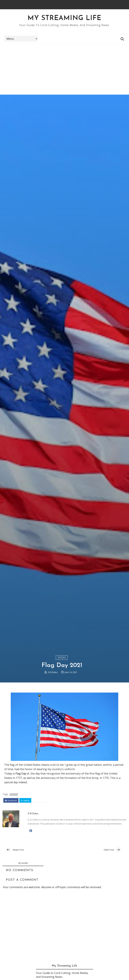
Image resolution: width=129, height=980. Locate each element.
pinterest (39, 801)
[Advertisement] (64, 69)
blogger (23, 863)
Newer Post (18, 850)
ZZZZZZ (62, 657)
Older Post (109, 850)
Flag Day (21, 773)
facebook (11, 801)
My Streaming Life (64, 18)
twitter (25, 801)
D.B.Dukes (53, 672)
